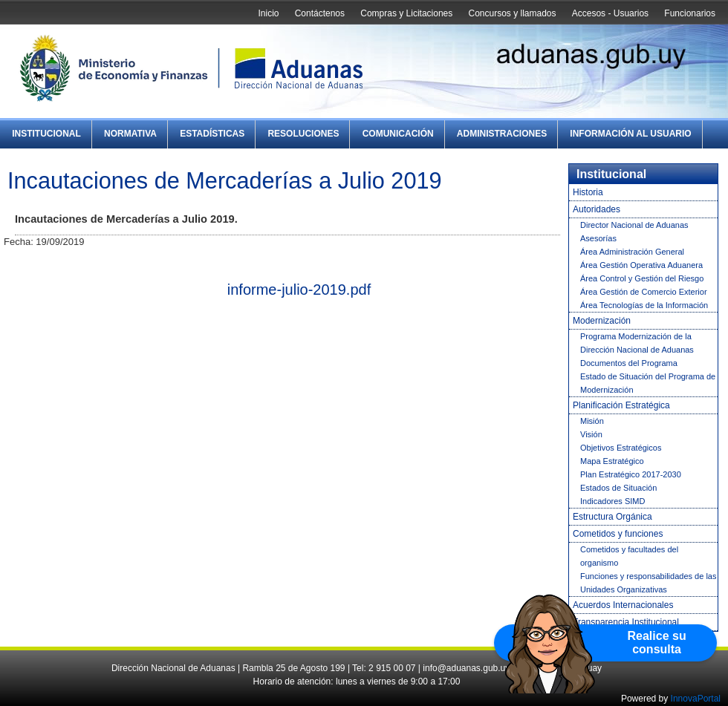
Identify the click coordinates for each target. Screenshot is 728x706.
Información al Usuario (630, 134)
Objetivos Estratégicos (621, 448)
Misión (592, 421)
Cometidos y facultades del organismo (629, 556)
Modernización (602, 321)
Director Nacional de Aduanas (634, 225)
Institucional (46, 134)
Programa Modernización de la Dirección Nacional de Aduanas (637, 343)
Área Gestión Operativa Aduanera (641, 265)
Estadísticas (212, 134)
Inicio (268, 13)
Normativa (130, 134)
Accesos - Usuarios (610, 13)
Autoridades (597, 209)
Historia (588, 192)
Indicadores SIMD (612, 501)
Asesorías (598, 238)
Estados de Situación (618, 488)
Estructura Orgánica (612, 517)
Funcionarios (690, 13)
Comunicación (398, 134)
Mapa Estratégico (612, 461)
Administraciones (502, 134)
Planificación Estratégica (621, 405)
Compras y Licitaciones (406, 13)
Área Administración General (632, 252)
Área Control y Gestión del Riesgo (642, 278)
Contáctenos (320, 13)
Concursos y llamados (512, 13)
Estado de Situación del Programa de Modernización (648, 383)
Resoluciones (303, 134)
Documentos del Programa (629, 363)
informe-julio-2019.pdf (299, 290)
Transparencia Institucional (626, 622)
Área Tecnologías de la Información (644, 305)
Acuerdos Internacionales (623, 605)
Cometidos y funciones (618, 534)
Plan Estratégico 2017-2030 (631, 474)
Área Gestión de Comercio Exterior (644, 292)
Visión (591, 434)
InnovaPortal (696, 699)
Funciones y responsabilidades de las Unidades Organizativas (648, 583)
